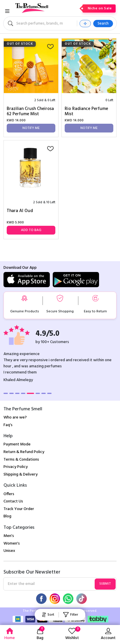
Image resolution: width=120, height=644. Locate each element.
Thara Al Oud (20, 211)
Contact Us (13, 501)
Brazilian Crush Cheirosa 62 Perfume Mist (30, 111)
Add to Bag (31, 230)
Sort (48, 615)
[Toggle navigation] (7, 11)
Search (103, 24)
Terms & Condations (21, 460)
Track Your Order (19, 509)
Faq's (8, 425)
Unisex (9, 551)
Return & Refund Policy (24, 452)
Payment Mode (17, 444)
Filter (71, 615)
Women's (12, 544)
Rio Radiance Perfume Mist (86, 111)
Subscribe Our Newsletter (32, 572)
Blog (7, 516)
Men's (9, 536)
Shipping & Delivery (21, 475)
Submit (105, 584)
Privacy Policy (16, 467)
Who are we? (15, 417)
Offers (9, 494)
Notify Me (31, 128)
